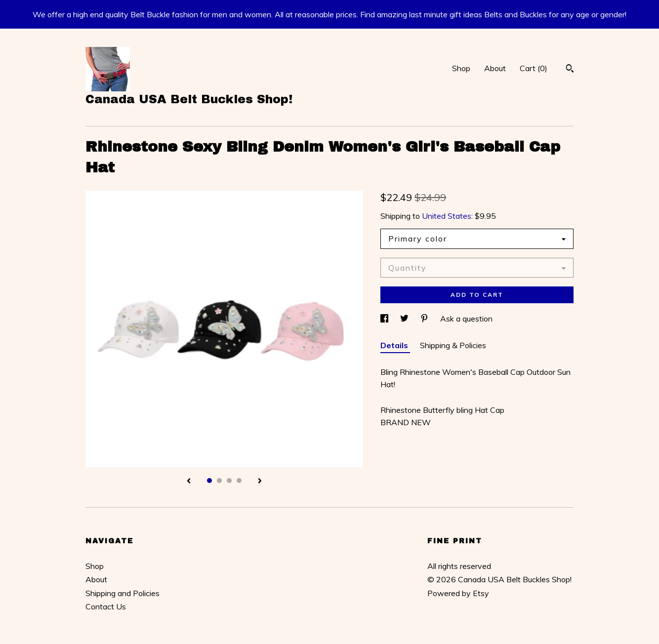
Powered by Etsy (458, 593)
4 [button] (239, 481)
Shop (461, 68)
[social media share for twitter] (405, 319)
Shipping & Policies (453, 345)
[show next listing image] (260, 482)
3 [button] (229, 481)
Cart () (534, 68)
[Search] (570, 70)
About (495, 68)
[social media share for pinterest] (425, 319)
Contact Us (106, 606)
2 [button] (219, 481)
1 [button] (209, 481)
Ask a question (466, 319)
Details (395, 345)
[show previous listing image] (189, 482)
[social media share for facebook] (385, 319)
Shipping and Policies (123, 593)
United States (447, 216)
